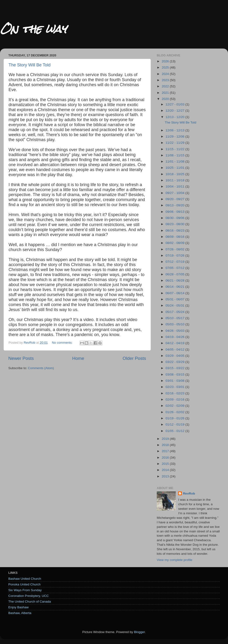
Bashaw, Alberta (20, 613)
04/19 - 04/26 (175, 337)
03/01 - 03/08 (175, 381)
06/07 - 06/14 (175, 293)
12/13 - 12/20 (175, 117)
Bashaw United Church (25, 579)
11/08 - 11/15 (175, 155)
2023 (166, 80)
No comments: (63, 343)
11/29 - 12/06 (175, 136)
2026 (166, 61)
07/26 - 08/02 (175, 249)
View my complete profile (175, 560)
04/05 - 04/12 (175, 349)
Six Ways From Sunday (25, 590)
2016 (166, 458)
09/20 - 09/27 (175, 199)
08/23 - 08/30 (175, 224)
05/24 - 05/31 (175, 305)
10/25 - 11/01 (175, 168)
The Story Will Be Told (30, 65)
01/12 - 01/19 (175, 424)
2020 (166, 99)
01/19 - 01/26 (175, 418)
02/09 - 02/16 (175, 399)
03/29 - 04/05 (175, 356)
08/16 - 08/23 (175, 230)
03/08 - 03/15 (175, 374)
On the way (33, 29)
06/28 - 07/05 (175, 274)
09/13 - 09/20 (175, 205)
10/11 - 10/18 (175, 180)
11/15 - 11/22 (175, 149)
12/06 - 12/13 (175, 130)
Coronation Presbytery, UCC (28, 596)
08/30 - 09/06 (175, 218)
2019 (166, 439)
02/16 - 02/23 (175, 393)
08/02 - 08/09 (175, 243)
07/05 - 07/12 (175, 268)
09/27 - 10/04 (175, 193)
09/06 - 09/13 (175, 212)
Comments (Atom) (41, 368)
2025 (166, 67)
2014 (166, 470)
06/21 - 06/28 (175, 280)
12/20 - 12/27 (175, 111)
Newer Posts (21, 358)
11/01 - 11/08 (175, 161)
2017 (166, 451)
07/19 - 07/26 (175, 255)
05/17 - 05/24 (175, 312)
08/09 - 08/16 (175, 237)
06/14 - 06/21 (175, 287)
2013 (166, 476)
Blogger (139, 632)
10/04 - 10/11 (175, 186)
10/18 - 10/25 (175, 174)
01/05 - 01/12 (175, 431)
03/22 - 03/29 (175, 362)
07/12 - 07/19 (175, 262)
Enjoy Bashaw (19, 607)
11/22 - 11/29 (175, 143)
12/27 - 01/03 (175, 104)
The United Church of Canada (30, 602)
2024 (166, 74)
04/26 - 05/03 (175, 331)
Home (78, 358)
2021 (166, 93)
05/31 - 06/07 (175, 299)
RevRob (189, 493)
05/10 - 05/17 (175, 318)
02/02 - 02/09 (175, 406)
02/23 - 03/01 (175, 387)
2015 (166, 464)
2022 (166, 86)
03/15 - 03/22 (175, 368)
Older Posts (134, 358)
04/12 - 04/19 (175, 343)
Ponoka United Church (24, 584)
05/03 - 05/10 (175, 324)
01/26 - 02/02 (175, 412)
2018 (166, 445)
